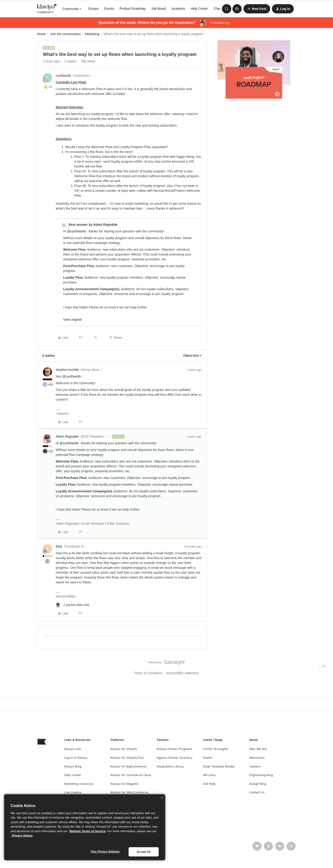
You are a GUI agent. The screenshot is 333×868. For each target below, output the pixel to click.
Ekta (59, 546)
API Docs (209, 775)
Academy (178, 9)
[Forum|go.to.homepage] (47, 9)
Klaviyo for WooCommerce (129, 792)
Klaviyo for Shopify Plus (127, 758)
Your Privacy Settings (105, 852)
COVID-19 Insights (216, 749)
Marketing (92, 34)
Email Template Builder (219, 766)
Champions (222, 9)
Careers (255, 766)
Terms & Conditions (148, 673)
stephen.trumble (67, 370)
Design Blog (258, 784)
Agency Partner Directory (175, 758)
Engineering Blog (261, 775)
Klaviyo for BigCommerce (128, 766)
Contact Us (257, 792)
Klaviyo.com (73, 749)
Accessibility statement (182, 673)
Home (41, 34)
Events (109, 9)
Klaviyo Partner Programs (175, 749)
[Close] (162, 798)
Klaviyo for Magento (125, 784)
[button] (257, 9)
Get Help (209, 784)
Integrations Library (170, 766)
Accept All (143, 852)
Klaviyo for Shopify (124, 749)
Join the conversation (65, 34)
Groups (93, 9)
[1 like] (72, 605)
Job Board (159, 9)
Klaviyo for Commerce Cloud (131, 775)
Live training (73, 792)
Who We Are (258, 749)
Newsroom (257, 758)
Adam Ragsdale (67, 436)
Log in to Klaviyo (76, 758)
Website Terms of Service (88, 831)
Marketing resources (79, 784)
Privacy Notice (22, 836)
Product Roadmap (133, 9)
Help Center (199, 9)
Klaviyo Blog (73, 766)
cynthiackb (63, 76)
